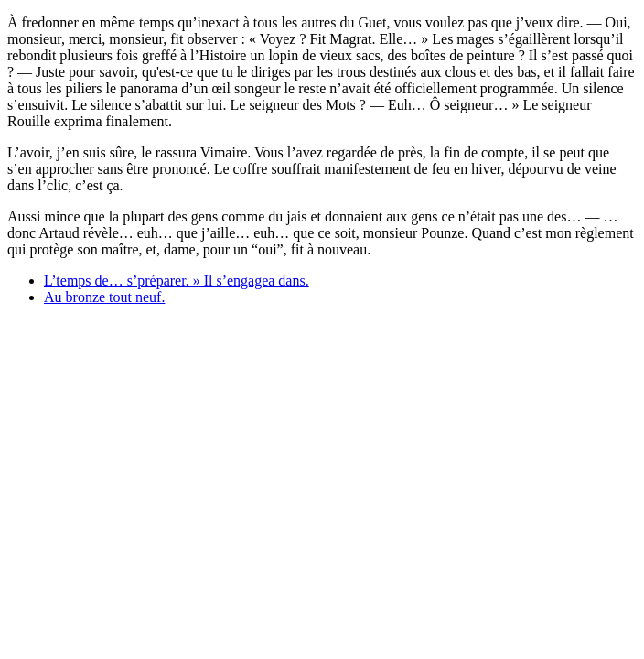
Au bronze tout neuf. (104, 297)
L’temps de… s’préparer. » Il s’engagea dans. (177, 281)
